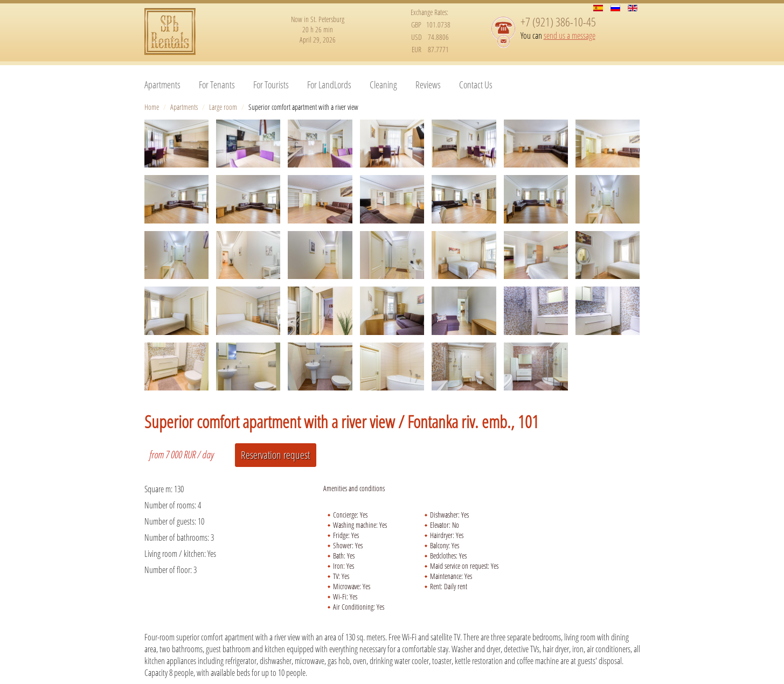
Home (152, 107)
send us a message (570, 36)
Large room (223, 107)
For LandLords (329, 85)
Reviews (428, 85)
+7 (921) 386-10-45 (558, 22)
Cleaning (383, 85)
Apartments (162, 85)
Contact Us (476, 85)
